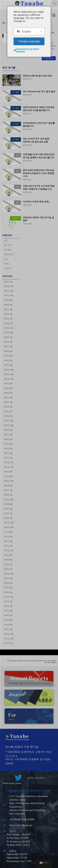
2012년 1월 (8, 643)
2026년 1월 (8, 282)
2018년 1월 (8, 518)
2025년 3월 (8, 319)
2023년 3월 (8, 407)
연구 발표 (8, 250)
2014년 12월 (9, 597)
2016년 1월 (8, 569)
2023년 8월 (8, 388)
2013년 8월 (8, 620)
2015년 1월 (8, 592)
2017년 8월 (8, 537)
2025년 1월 (8, 323)
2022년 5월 (8, 448)
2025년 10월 (9, 295)
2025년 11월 (9, 291)
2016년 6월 (8, 560)
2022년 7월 (8, 439)
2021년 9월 (8, 472)
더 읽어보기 (49, 58)
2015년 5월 (8, 588)
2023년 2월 (8, 411)
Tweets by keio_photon (12, 783)
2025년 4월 (8, 314)
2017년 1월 (8, 546)
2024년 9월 (8, 337)
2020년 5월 (8, 486)
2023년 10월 (9, 379)
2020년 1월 (8, 490)
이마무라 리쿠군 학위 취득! (36, 202)
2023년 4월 (8, 402)
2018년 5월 (8, 509)
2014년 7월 (8, 606)
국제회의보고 (9, 255)
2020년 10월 (9, 481)
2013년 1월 (8, 629)
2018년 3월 (8, 513)
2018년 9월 (8, 504)
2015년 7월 (8, 578)
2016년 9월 (8, 555)
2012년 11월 (9, 634)
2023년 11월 (9, 374)
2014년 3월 (8, 611)
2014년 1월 (8, 615)
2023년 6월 (8, 393)
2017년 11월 (9, 527)
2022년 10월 (9, 425)
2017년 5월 (8, 541)
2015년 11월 (9, 574)
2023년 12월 (9, 370)
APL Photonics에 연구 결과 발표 (39, 91)
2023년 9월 (8, 384)
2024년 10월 (9, 333)
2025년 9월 (8, 300)
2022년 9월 (8, 430)
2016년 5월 (8, 564)
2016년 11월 (9, 550)
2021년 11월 (9, 462)
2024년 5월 (8, 346)
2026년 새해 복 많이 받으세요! (38, 76)
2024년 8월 (8, 342)
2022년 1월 (8, 458)
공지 (6, 241)
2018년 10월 (9, 499)
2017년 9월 (8, 532)
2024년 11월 (9, 328)
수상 (6, 259)
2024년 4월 (8, 351)
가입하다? (8, 268)
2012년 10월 (9, 639)
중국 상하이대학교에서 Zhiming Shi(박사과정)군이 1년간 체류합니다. (39, 173)
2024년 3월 (8, 356)
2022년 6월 (8, 444)
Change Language (29, 41)
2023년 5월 (8, 397)
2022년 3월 (8, 453)
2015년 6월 (8, 583)
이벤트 (7, 264)
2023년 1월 (8, 416)
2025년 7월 (8, 305)
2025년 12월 (9, 286)
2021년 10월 (9, 467)
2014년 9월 (8, 601)
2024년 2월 (8, 360)
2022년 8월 (8, 435)
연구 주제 (8, 245)
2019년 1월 (8, 495)
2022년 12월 (9, 421)
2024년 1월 (8, 365)
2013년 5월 (8, 625)
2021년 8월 (8, 476)
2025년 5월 (8, 309)
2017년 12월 (9, 523)
